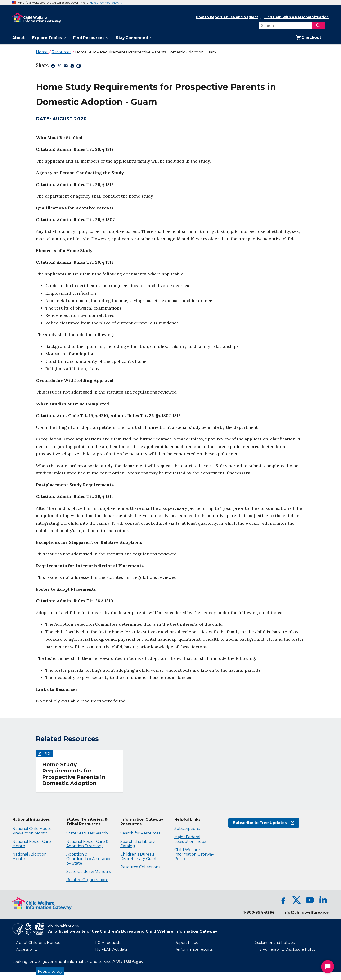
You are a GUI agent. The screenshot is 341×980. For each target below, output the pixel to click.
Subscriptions (187, 829)
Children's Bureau (118, 931)
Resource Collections (140, 867)
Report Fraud (186, 943)
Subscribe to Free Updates (264, 823)
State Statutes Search (87, 833)
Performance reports (193, 949)
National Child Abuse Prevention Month (32, 831)
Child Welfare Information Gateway (181, 931)
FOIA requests (108, 943)
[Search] (318, 26)
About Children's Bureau (38, 943)
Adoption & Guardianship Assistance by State (89, 859)
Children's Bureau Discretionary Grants (139, 856)
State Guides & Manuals (88, 871)
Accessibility (27, 949)
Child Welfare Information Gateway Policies (194, 854)
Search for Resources (140, 833)
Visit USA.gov (130, 962)
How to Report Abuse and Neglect (227, 17)
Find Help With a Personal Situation (296, 17)
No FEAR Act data (111, 949)
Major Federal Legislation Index (190, 839)
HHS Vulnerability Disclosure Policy (285, 949)
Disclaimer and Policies (274, 943)
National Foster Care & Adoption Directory (87, 844)
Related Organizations (87, 880)
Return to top (50, 971)
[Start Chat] (328, 967)
